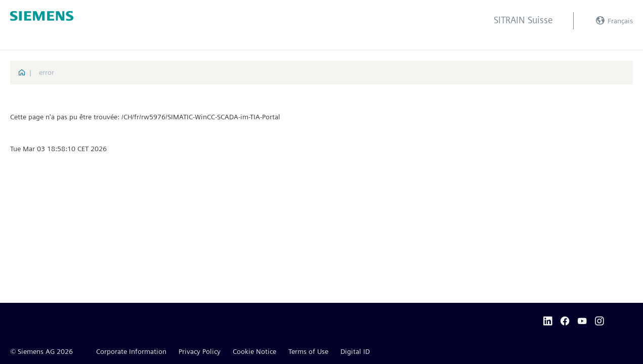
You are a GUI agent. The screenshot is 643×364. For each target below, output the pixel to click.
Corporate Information (131, 351)
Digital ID (355, 351)
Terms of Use (308, 351)
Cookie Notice (254, 351)
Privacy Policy (200, 351)
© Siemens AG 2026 (41, 351)
